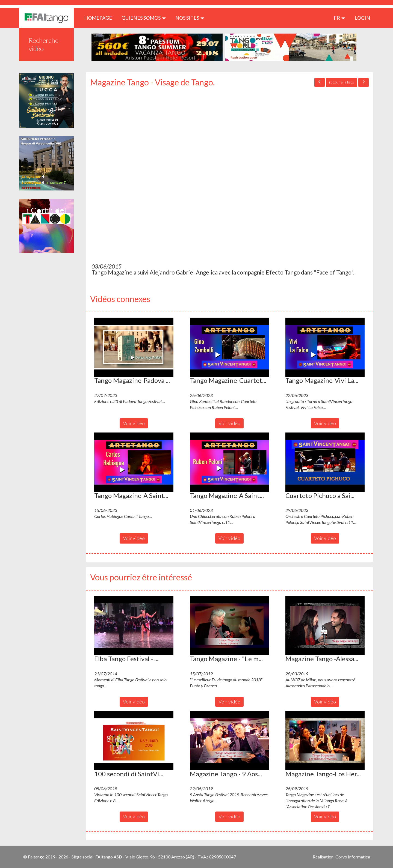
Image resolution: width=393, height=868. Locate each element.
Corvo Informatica (353, 857)
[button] (134, 347)
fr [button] (339, 18)
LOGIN (362, 18)
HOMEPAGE (100, 18)
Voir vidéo (134, 423)
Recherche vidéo (44, 44)
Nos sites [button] (190, 18)
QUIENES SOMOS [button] (144, 18)
